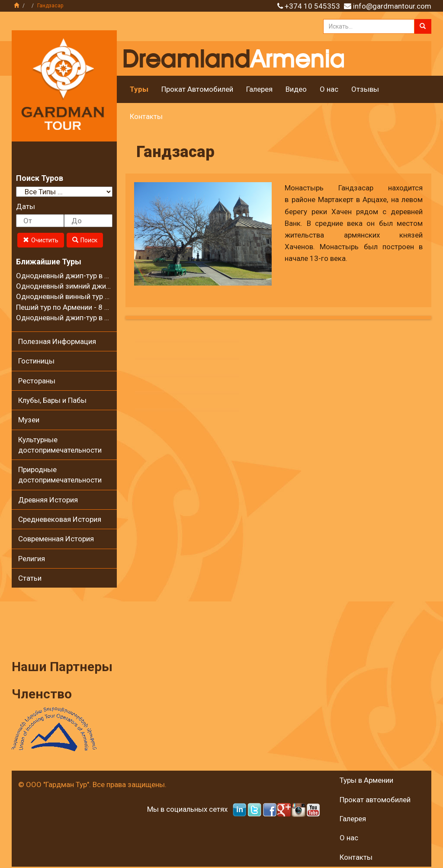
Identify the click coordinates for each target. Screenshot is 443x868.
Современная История (56, 539)
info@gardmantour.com (392, 6)
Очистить (41, 240)
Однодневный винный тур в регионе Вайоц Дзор (98, 296)
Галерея (259, 89)
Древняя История (48, 500)
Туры (139, 89)
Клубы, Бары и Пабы (52, 400)
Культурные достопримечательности (60, 445)
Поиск (85, 240)
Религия (32, 559)
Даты (26, 206)
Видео (296, 89)
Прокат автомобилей (375, 800)
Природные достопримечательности (60, 475)
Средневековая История (60, 519)
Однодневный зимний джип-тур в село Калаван (96, 286)
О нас (329, 89)
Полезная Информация (57, 341)
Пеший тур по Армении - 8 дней (68, 307)
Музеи (29, 420)
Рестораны (37, 381)
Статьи (30, 578)
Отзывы (365, 89)
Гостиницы (36, 361)
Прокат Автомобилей (197, 89)
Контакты (146, 116)
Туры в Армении (366, 780)
